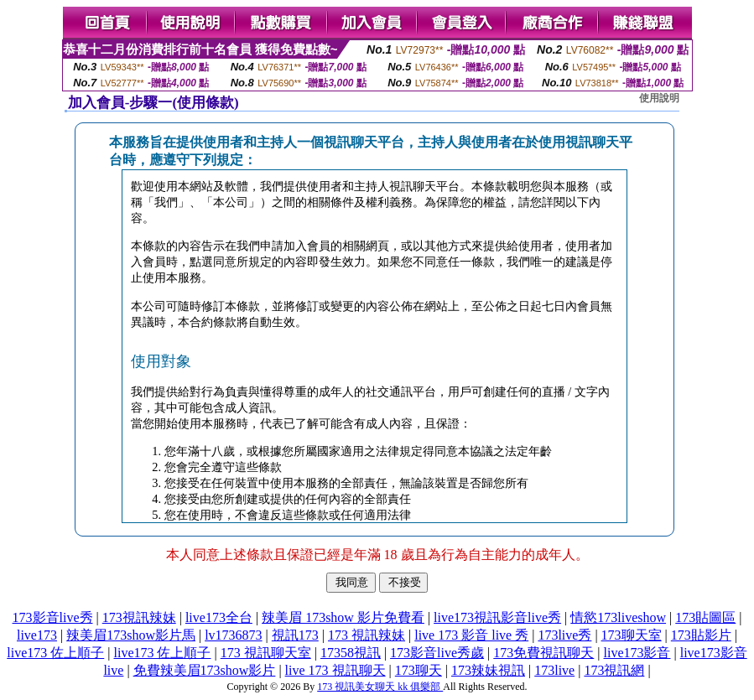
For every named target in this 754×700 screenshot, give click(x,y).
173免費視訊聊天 (543, 653)
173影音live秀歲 (437, 653)
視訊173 (295, 635)
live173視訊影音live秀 (497, 617)
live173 (37, 635)
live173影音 (637, 653)
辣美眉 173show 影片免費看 (343, 617)
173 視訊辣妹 (367, 635)
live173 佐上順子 (55, 653)
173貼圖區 (705, 617)
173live (554, 670)
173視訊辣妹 (139, 617)
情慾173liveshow (618, 617)
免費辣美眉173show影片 (205, 670)
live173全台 (219, 617)
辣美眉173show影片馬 (131, 635)
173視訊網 (614, 670)
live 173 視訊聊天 (335, 670)
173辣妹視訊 (488, 670)
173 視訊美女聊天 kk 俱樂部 (380, 687)
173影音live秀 (53, 617)
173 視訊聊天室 (266, 653)
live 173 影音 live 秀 (471, 635)
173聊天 (419, 670)
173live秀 (564, 635)
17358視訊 (351, 653)
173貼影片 (701, 635)
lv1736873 (233, 635)
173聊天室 (632, 635)
